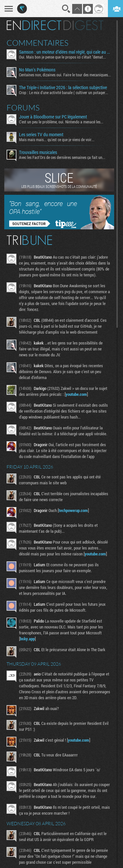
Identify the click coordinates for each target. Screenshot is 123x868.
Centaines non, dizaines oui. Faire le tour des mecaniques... (65, 75)
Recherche (66, 9)
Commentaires (38, 43)
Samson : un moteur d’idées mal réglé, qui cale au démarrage (65, 52)
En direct (34, 25)
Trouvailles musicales (38, 152)
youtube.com (76, 394)
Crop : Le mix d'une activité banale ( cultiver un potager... (64, 92)
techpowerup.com (73, 510)
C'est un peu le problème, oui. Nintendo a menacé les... (61, 122)
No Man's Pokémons (37, 70)
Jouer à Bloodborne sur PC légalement (53, 117)
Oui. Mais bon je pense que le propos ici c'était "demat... (62, 57)
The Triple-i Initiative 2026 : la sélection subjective (63, 88)
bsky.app (27, 639)
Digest (83, 25)
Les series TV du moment (41, 135)
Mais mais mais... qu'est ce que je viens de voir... (57, 140)
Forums (23, 108)
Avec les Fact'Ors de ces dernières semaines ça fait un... (62, 157)
